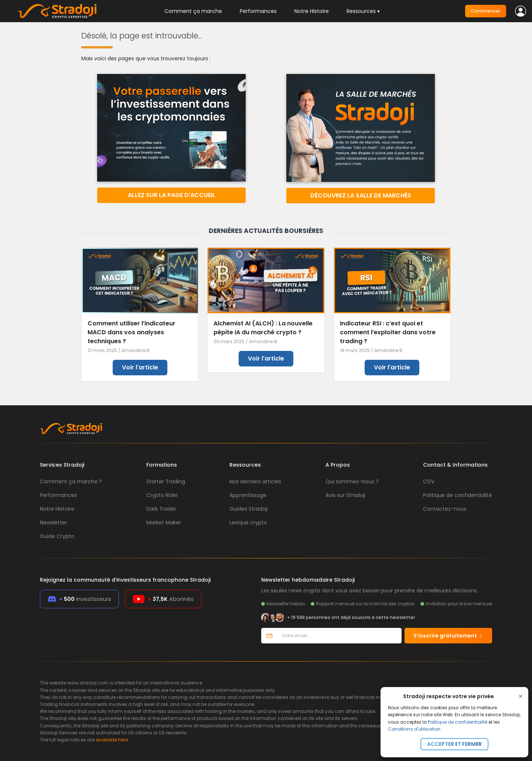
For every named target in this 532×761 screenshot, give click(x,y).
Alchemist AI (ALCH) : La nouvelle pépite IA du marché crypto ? (263, 328)
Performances (258, 11)
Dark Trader (161, 509)
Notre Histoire (312, 11)
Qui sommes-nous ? (352, 481)
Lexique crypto (248, 522)
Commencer (486, 11)
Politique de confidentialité (458, 722)
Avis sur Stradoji (345, 495)
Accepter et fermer (454, 744)
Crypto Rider (162, 495)
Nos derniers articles (255, 481)
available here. (112, 740)
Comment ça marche (193, 11)
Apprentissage (248, 495)
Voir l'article (140, 367)
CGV (429, 481)
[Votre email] (339, 636)
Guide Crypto (57, 536)
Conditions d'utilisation (414, 729)
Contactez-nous (445, 509)
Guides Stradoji (249, 509)
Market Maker (164, 522)
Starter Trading (166, 481)
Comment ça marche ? (71, 481)
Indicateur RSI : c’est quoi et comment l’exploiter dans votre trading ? (388, 332)
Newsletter (54, 522)
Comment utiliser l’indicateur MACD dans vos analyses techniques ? (132, 332)
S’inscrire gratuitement (448, 636)
